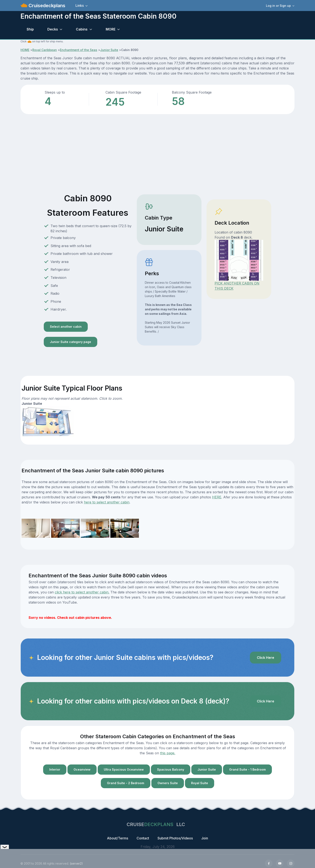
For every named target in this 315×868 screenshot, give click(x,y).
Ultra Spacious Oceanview (124, 769)
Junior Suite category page (71, 342)
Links (80, 6)
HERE (217, 497)
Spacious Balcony (171, 769)
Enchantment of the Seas (79, 50)
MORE (111, 29)
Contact (143, 838)
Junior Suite (109, 50)
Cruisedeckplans (46, 6)
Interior (55, 769)
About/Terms (118, 838)
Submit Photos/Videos (175, 838)
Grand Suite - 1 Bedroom (247, 769)
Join (205, 838)
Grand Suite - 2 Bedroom (126, 783)
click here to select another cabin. (82, 592)
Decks (53, 29)
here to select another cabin (107, 502)
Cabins (82, 29)
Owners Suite (168, 783)
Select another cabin (66, 327)
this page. (168, 753)
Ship (30, 29)
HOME (25, 50)
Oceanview (82, 769)
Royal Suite (200, 783)
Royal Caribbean (45, 50)
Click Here (266, 658)
